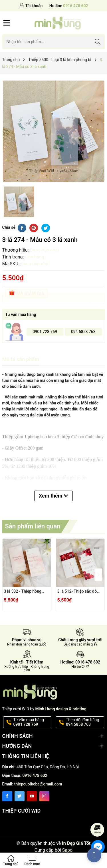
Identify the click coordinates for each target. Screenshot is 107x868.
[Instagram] (44, 796)
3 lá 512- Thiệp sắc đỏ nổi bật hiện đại (77, 592)
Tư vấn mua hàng (32, 722)
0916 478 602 (35, 775)
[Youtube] (32, 796)
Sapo (67, 850)
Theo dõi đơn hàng (84, 722)
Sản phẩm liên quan (33, 526)
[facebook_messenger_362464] (94, 855)
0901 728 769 (45, 332)
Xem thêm (53, 496)
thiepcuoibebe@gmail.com (38, 784)
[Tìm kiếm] (98, 42)
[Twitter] (20, 796)
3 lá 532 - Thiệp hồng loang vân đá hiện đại (23, 592)
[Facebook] (7, 796)
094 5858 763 (83, 332)
